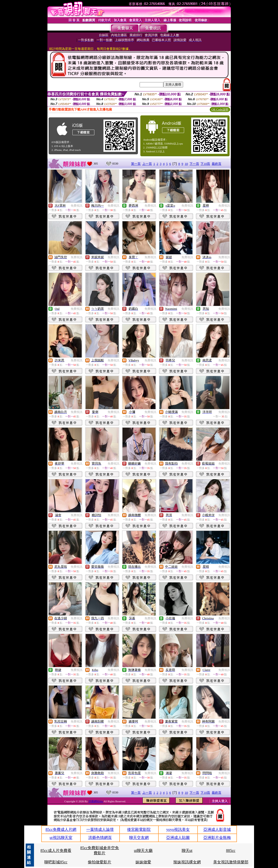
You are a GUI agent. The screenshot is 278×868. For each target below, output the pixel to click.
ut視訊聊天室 (61, 838)
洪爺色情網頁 (100, 838)
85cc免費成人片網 (61, 829)
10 (186, 164)
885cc (231, 851)
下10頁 (205, 164)
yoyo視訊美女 (178, 829)
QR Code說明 (220, 110)
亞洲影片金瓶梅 (217, 838)
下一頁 (194, 164)
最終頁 (217, 164)
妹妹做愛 (143, 862)
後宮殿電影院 (139, 829)
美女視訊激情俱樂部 (231, 862)
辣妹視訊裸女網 (187, 862)
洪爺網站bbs (96, 801)
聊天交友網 (139, 838)
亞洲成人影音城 (217, 829)
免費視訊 (77, 206)
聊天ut (187, 851)
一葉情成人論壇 (100, 829)
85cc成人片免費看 (56, 851)
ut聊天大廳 (143, 851)
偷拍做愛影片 (100, 862)
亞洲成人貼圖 (178, 838)
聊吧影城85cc (56, 862)
